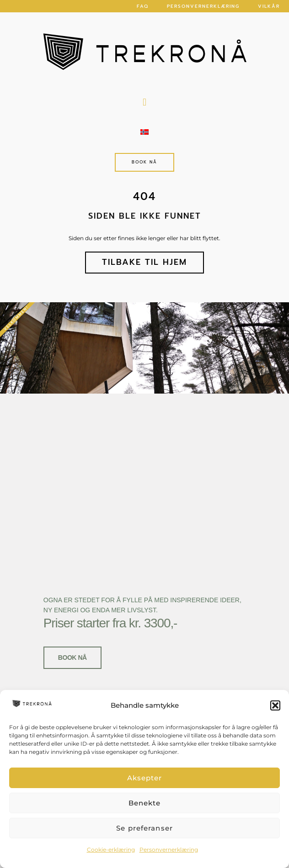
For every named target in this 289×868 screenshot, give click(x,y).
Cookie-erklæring (111, 850)
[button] (275, 705)
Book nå (72, 654)
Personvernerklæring (169, 850)
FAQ (143, 6)
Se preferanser (144, 828)
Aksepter (145, 778)
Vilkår (269, 6)
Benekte (145, 803)
